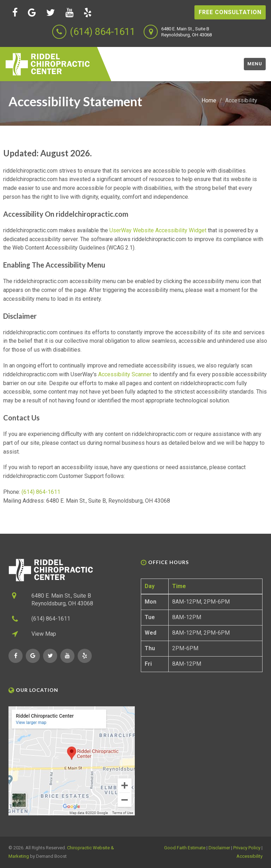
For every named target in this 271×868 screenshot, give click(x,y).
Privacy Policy (247, 848)
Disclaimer (219, 848)
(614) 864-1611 (103, 32)
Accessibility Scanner (125, 374)
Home (209, 100)
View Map (44, 634)
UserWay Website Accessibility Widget (158, 230)
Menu (255, 64)
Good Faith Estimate (185, 848)
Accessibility (249, 856)
